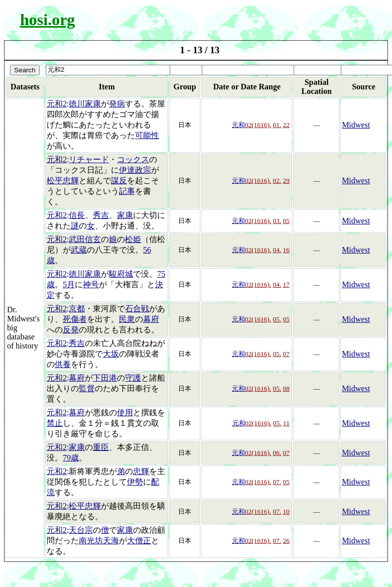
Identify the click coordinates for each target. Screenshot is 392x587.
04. (277, 250)
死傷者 (75, 319)
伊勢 (135, 482)
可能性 (147, 135)
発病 (117, 104)
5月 (69, 284)
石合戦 (137, 309)
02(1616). (258, 125)
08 (286, 388)
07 (286, 354)
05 (286, 221)
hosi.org (47, 20)
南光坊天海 (99, 541)
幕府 (151, 319)
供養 (63, 364)
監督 (87, 388)
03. (277, 221)
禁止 (55, 423)
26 (286, 541)
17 (286, 284)
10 (286, 511)
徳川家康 (85, 104)
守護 (133, 378)
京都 (77, 309)
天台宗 (81, 530)
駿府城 (121, 274)
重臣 (101, 447)
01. (277, 125)
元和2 (57, 104)
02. (277, 181)
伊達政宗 (135, 170)
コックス (133, 159)
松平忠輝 (63, 181)
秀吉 (101, 215)
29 (286, 181)
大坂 (111, 354)
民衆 (127, 319)
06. (277, 453)
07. (277, 482)
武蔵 (79, 250)
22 (286, 125)
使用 (125, 413)
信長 (77, 215)
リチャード (89, 159)
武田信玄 (85, 239)
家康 (125, 215)
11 (286, 423)
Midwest (356, 125)
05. (277, 319)
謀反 (119, 181)
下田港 (105, 378)
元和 (238, 125)
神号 (91, 284)
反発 (71, 330)
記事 (127, 191)
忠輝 (141, 471)
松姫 (133, 239)
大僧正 (139, 541)
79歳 (71, 458)
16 (286, 250)
